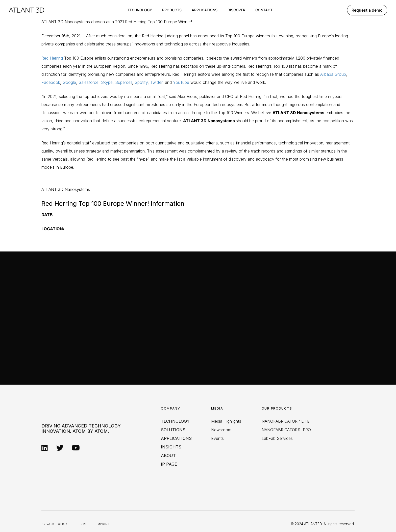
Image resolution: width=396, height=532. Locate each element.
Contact (264, 10)
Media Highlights (226, 421)
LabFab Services (277, 438)
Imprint (103, 524)
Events (217, 438)
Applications (205, 10)
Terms (82, 524)
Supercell (124, 82)
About (168, 455)
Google (69, 82)
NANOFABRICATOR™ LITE (286, 421)
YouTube (181, 82)
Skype (107, 82)
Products (172, 10)
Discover (236, 10)
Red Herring (52, 58)
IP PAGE (169, 464)
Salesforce (89, 82)
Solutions (173, 430)
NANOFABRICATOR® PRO (286, 430)
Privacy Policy (54, 524)
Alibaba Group (333, 74)
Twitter (156, 82)
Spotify (141, 82)
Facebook (51, 82)
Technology (140, 10)
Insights (171, 447)
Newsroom (221, 430)
